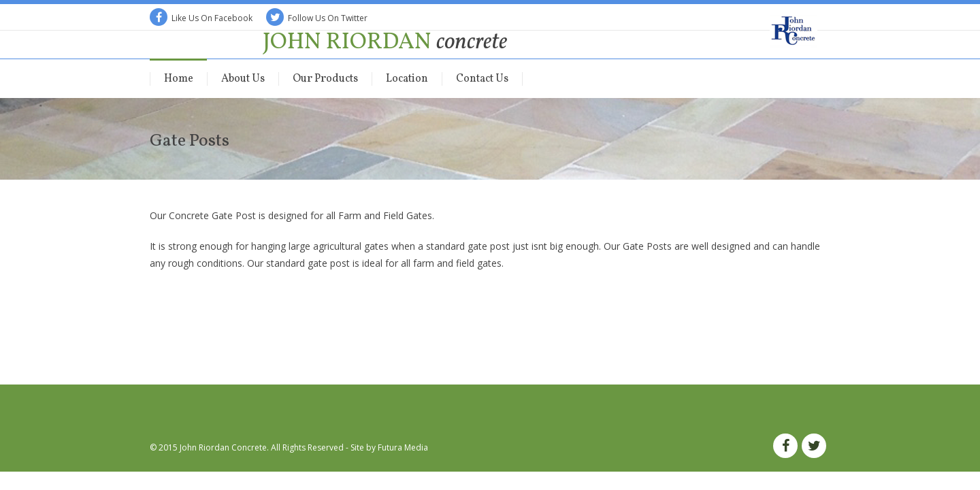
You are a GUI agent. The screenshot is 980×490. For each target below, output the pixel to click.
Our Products (325, 79)
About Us (243, 79)
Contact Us (482, 79)
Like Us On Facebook (201, 18)
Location (407, 79)
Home (179, 79)
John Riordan (385, 43)
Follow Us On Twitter (317, 18)
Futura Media (403, 447)
